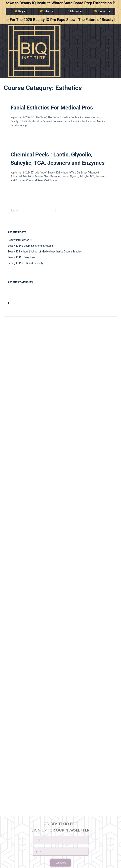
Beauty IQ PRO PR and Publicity (25, 263)
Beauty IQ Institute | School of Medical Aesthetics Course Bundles (45, 252)
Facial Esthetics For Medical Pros (52, 108)
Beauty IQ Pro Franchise (21, 257)
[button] (108, 49)
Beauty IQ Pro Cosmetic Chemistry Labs (30, 246)
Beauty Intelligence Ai (20, 240)
